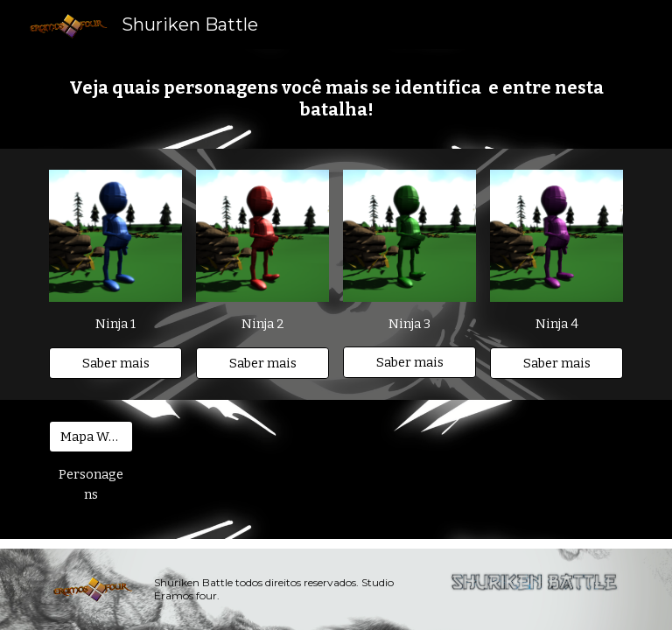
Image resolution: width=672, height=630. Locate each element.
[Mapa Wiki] (91, 436)
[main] (336, 99)
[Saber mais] (115, 363)
